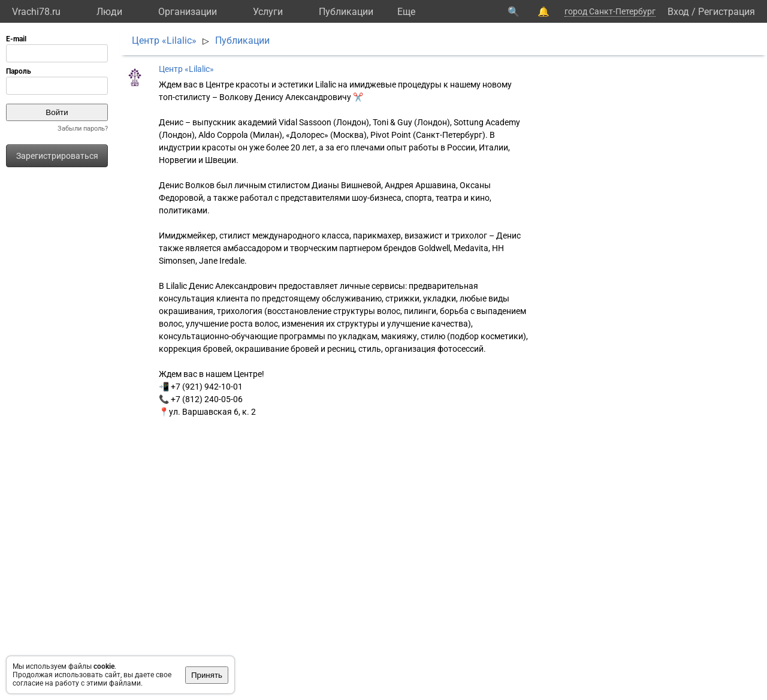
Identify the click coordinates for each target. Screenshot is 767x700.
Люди (109, 12)
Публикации (346, 12)
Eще (406, 12)
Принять (207, 675)
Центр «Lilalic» (164, 40)
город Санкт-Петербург (610, 11)
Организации (188, 12)
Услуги (268, 12)
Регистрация (727, 12)
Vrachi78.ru (36, 12)
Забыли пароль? (83, 129)
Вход (678, 12)
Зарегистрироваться (57, 156)
